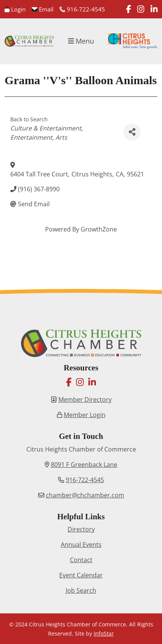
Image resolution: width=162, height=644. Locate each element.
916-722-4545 (82, 9)
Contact (81, 560)
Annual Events (81, 545)
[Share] (132, 132)
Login (15, 9)
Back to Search (29, 119)
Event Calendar (81, 575)
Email (43, 9)
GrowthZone (99, 229)
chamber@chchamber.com (85, 495)
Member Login (85, 415)
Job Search (81, 590)
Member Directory (85, 399)
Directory (81, 529)
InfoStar (104, 633)
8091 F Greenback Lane (84, 465)
